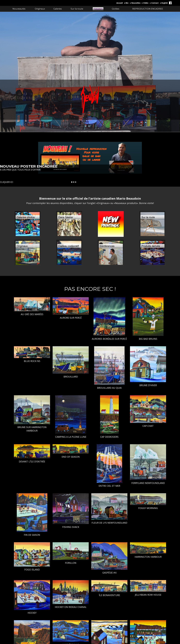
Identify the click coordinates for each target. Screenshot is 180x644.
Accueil (120, 3)
